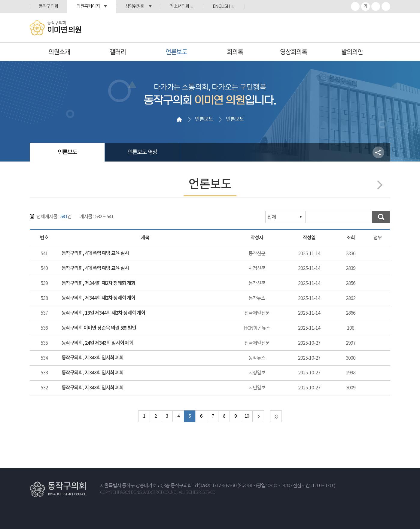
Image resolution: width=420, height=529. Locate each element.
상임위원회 (135, 6)
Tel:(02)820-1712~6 (209, 486)
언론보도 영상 (142, 152)
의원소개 (59, 51)
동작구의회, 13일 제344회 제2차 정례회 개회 (103, 313)
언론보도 (176, 51)
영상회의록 (294, 51)
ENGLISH (221, 6)
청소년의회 (180, 6)
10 (247, 416)
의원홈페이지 (88, 6)
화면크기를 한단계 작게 (376, 6)
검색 (381, 217)
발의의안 (352, 51)
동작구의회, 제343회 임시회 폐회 (93, 358)
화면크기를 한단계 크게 (355, 6)
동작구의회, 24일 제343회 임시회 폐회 (97, 343)
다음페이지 (378, 185)
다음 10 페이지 (258, 416)
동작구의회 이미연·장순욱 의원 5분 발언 (99, 328)
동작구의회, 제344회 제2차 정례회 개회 (98, 283)
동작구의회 (49, 6)
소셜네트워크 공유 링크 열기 (378, 152)
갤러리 (118, 51)
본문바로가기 (0, 0)
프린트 (386, 6)
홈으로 (179, 119)
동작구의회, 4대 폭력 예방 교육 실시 (95, 253)
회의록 (235, 51)
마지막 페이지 (276, 416)
